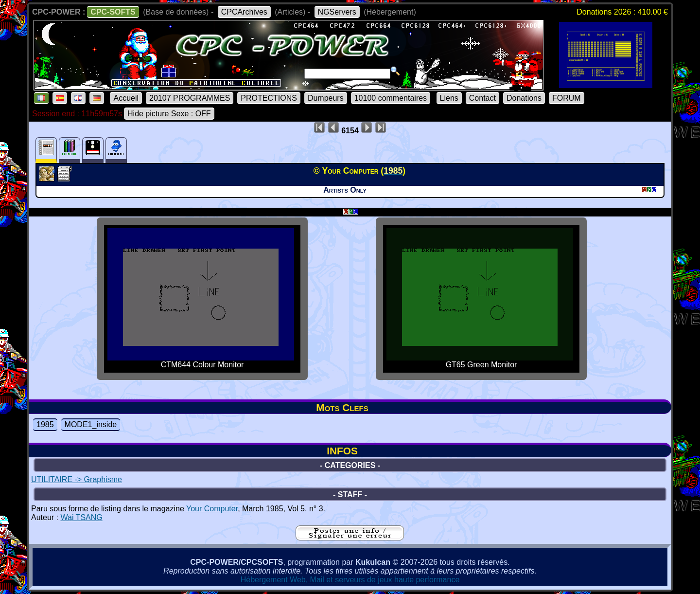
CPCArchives (244, 12)
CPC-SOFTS (113, 12)
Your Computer (212, 509)
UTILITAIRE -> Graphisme (77, 479)
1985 (45, 424)
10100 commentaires (391, 98)
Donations (524, 98)
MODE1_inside (91, 424)
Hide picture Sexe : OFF (169, 114)
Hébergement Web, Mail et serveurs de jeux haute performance (350, 580)
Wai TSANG (81, 517)
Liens (449, 98)
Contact (482, 98)
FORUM (567, 98)
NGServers (337, 12)
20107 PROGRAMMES (190, 98)
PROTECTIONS (269, 98)
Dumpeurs (326, 98)
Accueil (126, 98)
